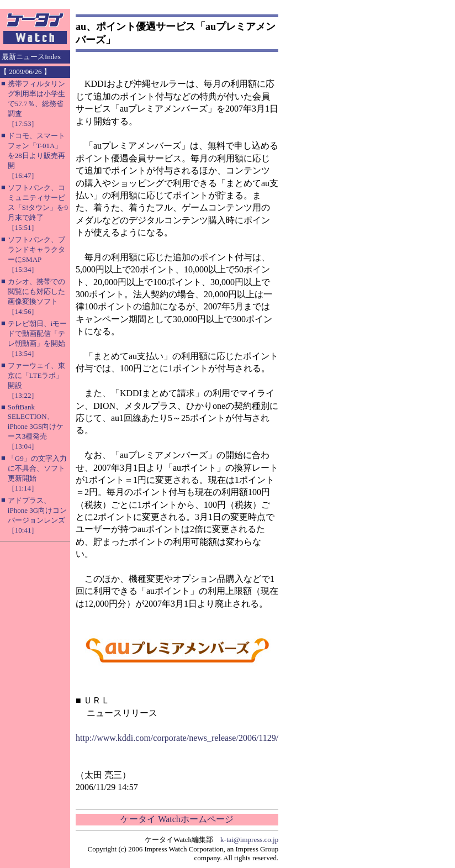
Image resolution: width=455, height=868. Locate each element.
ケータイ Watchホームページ (177, 819)
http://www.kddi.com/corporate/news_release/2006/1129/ (177, 738)
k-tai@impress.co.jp (249, 840)
